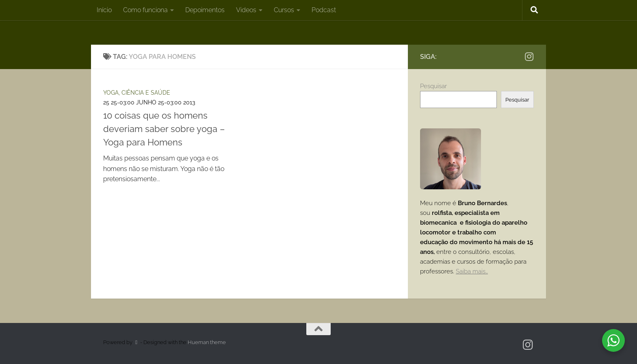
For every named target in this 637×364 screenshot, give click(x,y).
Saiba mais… (472, 271)
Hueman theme (207, 342)
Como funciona (145, 10)
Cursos (284, 10)
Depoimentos (205, 10)
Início (104, 10)
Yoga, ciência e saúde (137, 93)
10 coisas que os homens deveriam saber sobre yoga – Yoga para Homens (164, 129)
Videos (246, 10)
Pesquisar (433, 86)
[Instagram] (529, 56)
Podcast (324, 10)
